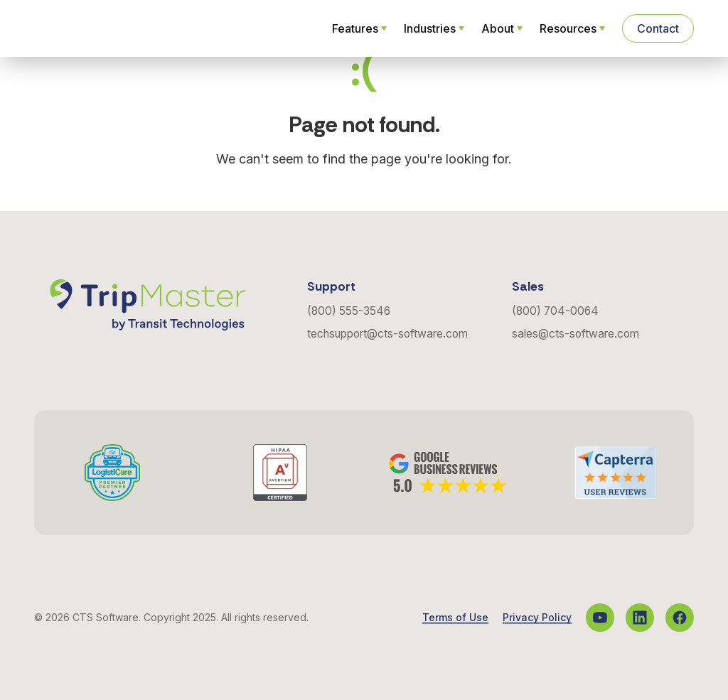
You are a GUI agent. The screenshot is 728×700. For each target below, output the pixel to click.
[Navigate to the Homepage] (102, 28)
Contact (658, 28)
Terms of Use (455, 618)
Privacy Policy (537, 618)
